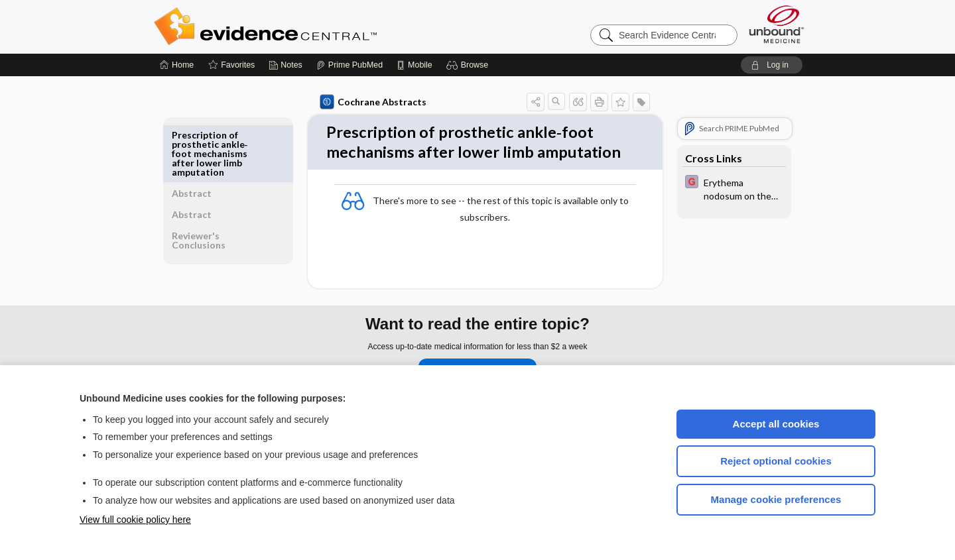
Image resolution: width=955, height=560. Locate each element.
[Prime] (350, 65)
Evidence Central (318, 27)
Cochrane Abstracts (371, 102)
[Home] (177, 65)
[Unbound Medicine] (777, 24)
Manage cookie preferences (776, 499)
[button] (469, 65)
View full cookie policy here (135, 520)
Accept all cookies (776, 424)
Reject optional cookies (776, 461)
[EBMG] (732, 188)
